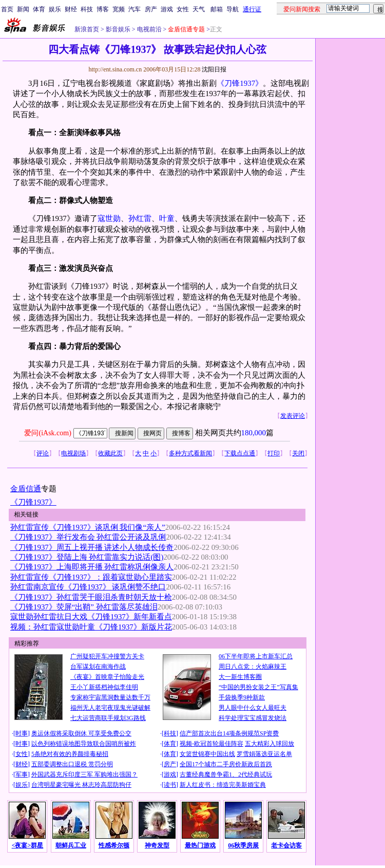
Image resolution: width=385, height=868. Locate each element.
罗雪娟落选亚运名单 (264, 754)
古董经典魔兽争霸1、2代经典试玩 (226, 774)
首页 (7, 9)
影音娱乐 (118, 29)
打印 (274, 453)
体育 (39, 9)
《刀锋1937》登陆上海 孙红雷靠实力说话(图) (87, 557)
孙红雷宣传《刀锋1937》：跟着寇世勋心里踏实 (91, 577)
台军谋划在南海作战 (98, 667)
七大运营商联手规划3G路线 (108, 718)
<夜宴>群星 (28, 845)
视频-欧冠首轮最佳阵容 (211, 744)
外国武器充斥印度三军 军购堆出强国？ (84, 774)
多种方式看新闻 (190, 453)
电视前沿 (149, 29)
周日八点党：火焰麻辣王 (253, 667)
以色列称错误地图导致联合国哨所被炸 (84, 744)
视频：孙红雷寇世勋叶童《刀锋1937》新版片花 (91, 627)
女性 (183, 9)
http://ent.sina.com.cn (116, 69)
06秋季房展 (243, 845)
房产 (151, 9)
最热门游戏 (200, 845)
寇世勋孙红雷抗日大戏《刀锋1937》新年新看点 (91, 617)
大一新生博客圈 (240, 677)
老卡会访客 (286, 845)
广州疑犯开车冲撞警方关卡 (107, 656)
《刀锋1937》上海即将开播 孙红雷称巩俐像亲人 (92, 567)
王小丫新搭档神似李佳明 (104, 687)
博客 (103, 9)
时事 (22, 733)
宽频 (119, 9)
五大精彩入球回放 (269, 744)
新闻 (23, 9)
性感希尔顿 (114, 845)
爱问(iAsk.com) (47, 433)
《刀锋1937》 (240, 83)
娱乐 (55, 9)
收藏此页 (110, 453)
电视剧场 (73, 453)
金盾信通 (26, 489)
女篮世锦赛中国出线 (207, 754)
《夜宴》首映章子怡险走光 (107, 677)
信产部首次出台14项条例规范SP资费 (229, 733)
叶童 (167, 218)
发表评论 (293, 416)
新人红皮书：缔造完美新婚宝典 (223, 785)
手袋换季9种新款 (242, 697)
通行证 (252, 9)
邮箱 (217, 9)
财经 (71, 9)
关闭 (298, 453)
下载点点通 (240, 453)
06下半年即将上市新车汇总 (256, 656)
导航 (233, 9)
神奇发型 (157, 845)
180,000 (254, 433)
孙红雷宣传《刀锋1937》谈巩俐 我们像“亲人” (88, 527)
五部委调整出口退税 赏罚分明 (72, 764)
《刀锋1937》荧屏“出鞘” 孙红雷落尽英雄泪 (84, 607)
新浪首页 (87, 29)
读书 (170, 785)
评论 (43, 453)
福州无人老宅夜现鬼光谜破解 (110, 708)
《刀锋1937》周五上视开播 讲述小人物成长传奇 (92, 547)
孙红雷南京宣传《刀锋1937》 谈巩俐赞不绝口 (88, 587)
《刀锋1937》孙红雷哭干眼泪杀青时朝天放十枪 (91, 597)
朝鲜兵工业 (71, 845)
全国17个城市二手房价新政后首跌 (226, 764)
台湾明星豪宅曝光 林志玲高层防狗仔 (81, 785)
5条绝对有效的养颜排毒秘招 (70, 754)
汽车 (134, 9)
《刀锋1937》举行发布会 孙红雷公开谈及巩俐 (88, 537)
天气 (199, 9)
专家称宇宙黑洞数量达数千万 (110, 697)
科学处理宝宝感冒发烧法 (253, 718)
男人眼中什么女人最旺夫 (253, 708)
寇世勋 (109, 218)
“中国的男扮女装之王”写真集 (258, 687)
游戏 (167, 9)
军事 (22, 774)
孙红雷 (140, 218)
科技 (87, 9)
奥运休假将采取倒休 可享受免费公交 (81, 733)
